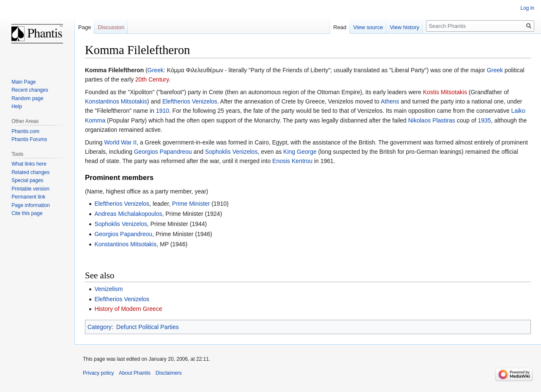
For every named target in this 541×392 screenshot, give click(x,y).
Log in (527, 8)
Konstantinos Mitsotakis (116, 101)
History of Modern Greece (128, 309)
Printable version (30, 189)
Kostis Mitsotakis (445, 92)
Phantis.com (25, 131)
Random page (27, 98)
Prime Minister (191, 204)
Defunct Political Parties (148, 327)
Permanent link (28, 197)
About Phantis (135, 373)
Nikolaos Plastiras (431, 120)
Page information (31, 205)
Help (17, 106)
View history (404, 27)
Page (85, 27)
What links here (29, 164)
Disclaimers (169, 373)
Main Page (23, 82)
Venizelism (108, 289)
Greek (156, 70)
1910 (163, 111)
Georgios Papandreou (163, 152)
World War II (120, 142)
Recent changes (30, 90)
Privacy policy (98, 373)
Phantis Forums (29, 139)
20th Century (152, 79)
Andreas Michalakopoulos (128, 214)
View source (368, 27)
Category (100, 327)
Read (340, 27)
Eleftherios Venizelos (190, 101)
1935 (484, 120)
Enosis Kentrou (292, 161)
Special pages (27, 180)
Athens (390, 101)
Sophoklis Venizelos (231, 152)
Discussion (111, 27)
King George (300, 152)
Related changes (30, 172)
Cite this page (27, 213)
